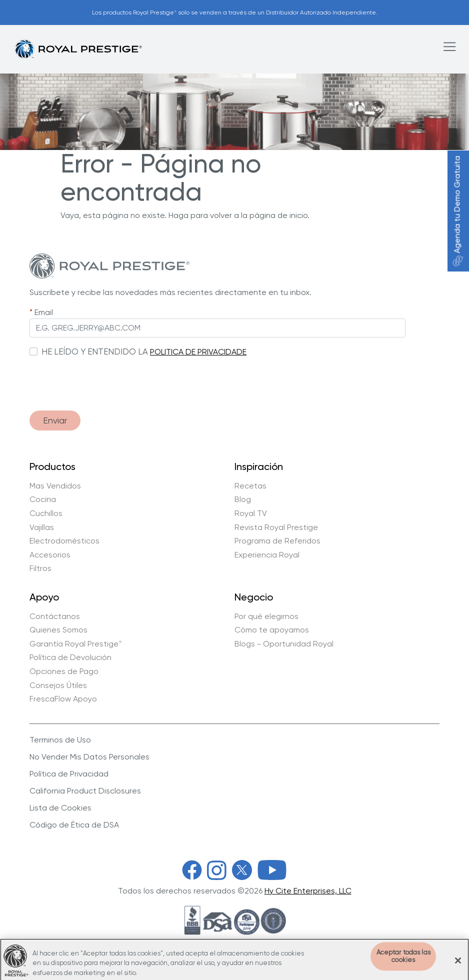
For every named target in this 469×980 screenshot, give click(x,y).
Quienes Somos (58, 630)
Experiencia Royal (267, 555)
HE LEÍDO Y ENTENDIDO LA (95, 351)
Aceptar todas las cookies (403, 964)
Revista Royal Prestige (276, 527)
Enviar (55, 420)
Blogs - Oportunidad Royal (284, 644)
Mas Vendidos (55, 486)
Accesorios (50, 555)
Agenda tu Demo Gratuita (457, 211)
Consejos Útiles (58, 685)
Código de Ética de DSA (74, 825)
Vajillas (42, 527)
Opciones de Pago (64, 671)
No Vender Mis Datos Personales (89, 757)
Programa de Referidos (277, 541)
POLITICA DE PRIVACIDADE (198, 352)
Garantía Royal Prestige (76, 644)
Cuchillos (46, 513)
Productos (52, 467)
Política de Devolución (70, 657)
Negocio (254, 597)
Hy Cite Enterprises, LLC (308, 891)
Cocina (43, 499)
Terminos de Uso (60, 740)
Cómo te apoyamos (272, 630)
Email (44, 312)
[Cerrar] (458, 967)
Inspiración (259, 467)
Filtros (40, 568)
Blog (243, 499)
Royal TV (251, 513)
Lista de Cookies (60, 808)
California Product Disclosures (85, 791)
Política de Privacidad (69, 774)
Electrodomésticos (64, 541)
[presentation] (105, 379)
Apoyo (44, 597)
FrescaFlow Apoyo (63, 699)
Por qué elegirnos (266, 616)
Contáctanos (55, 616)
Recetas (250, 486)
